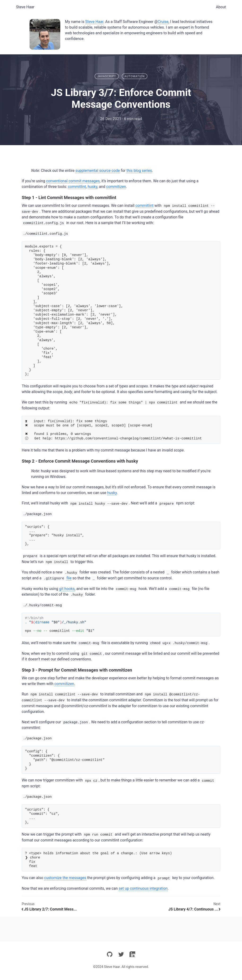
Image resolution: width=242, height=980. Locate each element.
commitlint (77, 187)
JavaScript (107, 76)
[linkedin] (132, 955)
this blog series (139, 171)
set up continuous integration (143, 888)
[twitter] (121, 955)
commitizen (116, 187)
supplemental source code (98, 171)
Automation (135, 76)
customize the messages (65, 878)
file (57, 578)
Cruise (163, 22)
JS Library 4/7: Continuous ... (194, 909)
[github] (110, 955)
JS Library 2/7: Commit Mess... (49, 909)
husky (93, 187)
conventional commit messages (73, 181)
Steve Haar (25, 7)
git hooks (67, 589)
